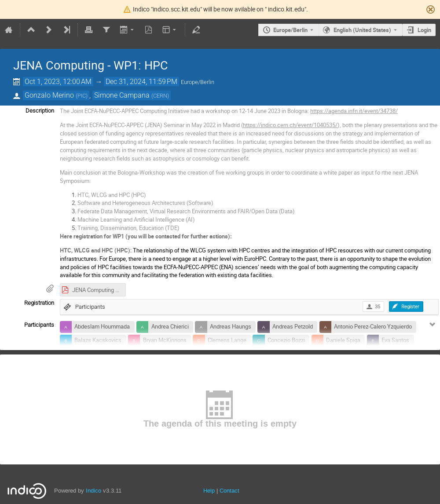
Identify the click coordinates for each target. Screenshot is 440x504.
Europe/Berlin (290, 30)
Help (209, 491)
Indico (93, 491)
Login (424, 30)
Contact (229, 491)
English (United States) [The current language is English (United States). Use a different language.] (362, 30)
